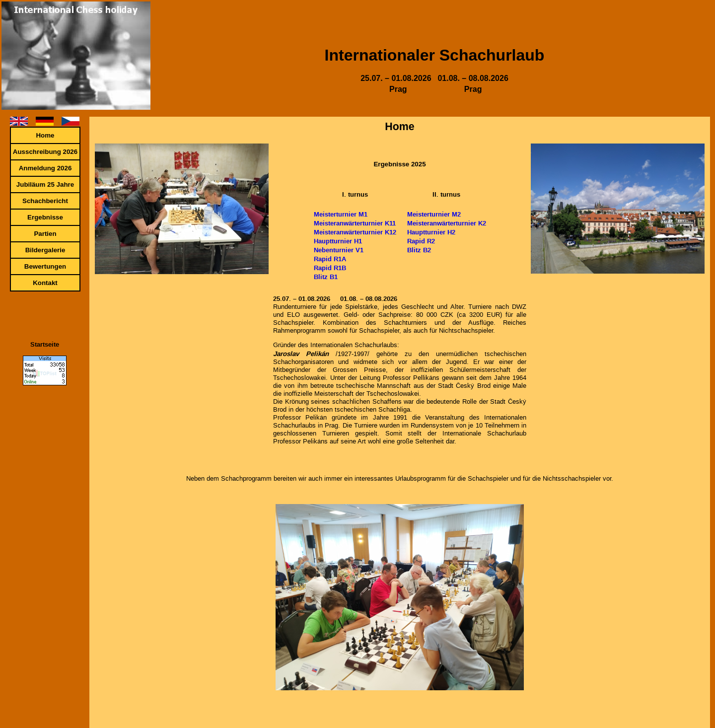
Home (45, 135)
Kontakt (45, 283)
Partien (45, 234)
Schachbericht (45, 201)
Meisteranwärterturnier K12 (355, 232)
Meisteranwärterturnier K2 (447, 223)
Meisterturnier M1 (341, 214)
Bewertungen (45, 266)
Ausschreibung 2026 (45, 152)
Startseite (45, 344)
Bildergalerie (45, 250)
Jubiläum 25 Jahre (45, 184)
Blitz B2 (419, 250)
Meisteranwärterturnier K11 (355, 223)
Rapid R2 (421, 241)
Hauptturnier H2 (431, 232)
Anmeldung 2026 (45, 168)
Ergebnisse (45, 217)
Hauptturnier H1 (338, 241)
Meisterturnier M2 (434, 214)
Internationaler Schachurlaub (435, 55)
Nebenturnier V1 (339, 250)
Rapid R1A (330, 259)
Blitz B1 (326, 277)
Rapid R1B (330, 268)
